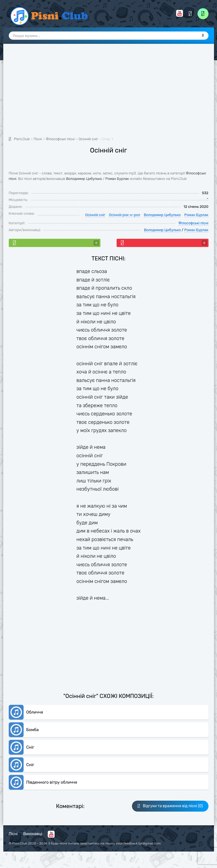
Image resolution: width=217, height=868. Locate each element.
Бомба (33, 730)
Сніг (30, 747)
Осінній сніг (88, 139)
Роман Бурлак (117, 179)
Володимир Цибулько (84, 179)
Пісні (13, 834)
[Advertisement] (109, 93)
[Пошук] (203, 36)
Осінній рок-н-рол (125, 215)
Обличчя (35, 712)
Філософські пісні (193, 223)
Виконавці (33, 834)
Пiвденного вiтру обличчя (52, 782)
